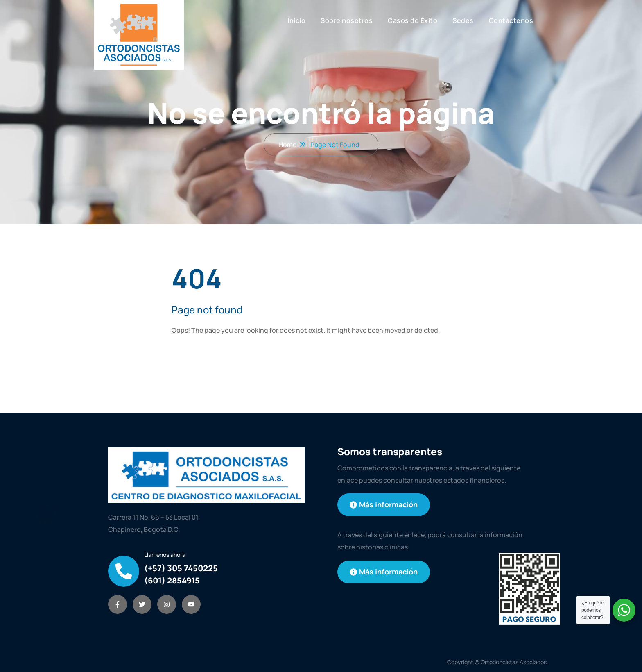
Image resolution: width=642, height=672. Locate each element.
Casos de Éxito (413, 20)
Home (287, 145)
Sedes (463, 20)
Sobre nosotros (347, 20)
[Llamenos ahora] (124, 571)
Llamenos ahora (165, 555)
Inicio (296, 20)
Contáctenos (511, 20)
